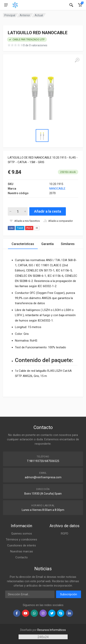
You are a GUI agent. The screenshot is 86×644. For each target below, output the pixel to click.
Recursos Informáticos (52, 630)
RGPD (65, 534)
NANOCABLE (57, 189)
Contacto (22, 557)
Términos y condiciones (21, 539)
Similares (68, 244)
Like (11, 228)
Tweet (20, 228)
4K (37, 228)
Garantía (47, 244)
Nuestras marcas (22, 551)
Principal (10, 15)
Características (23, 244)
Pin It (29, 228)
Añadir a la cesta (48, 211)
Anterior (25, 15)
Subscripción (69, 594)
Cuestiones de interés (22, 545)
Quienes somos (22, 534)
